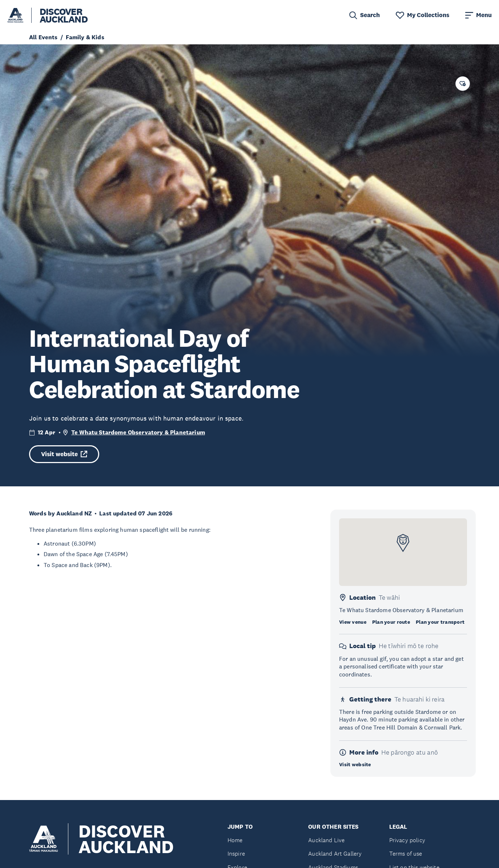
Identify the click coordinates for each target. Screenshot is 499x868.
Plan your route (391, 622)
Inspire (236, 854)
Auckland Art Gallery (335, 854)
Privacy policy (407, 840)
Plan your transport (440, 622)
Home (235, 840)
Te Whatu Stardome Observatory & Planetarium (138, 432)
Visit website (64, 454)
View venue (353, 622)
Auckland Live (326, 840)
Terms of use (406, 854)
